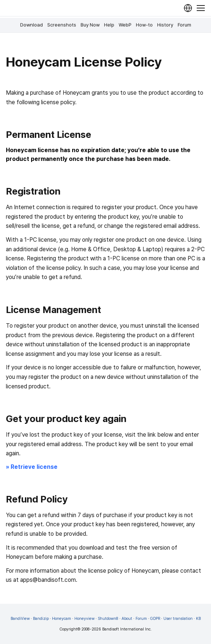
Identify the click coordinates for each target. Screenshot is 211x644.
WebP (125, 25)
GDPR (155, 619)
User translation (178, 619)
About (127, 619)
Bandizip (41, 619)
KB (198, 619)
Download (32, 25)
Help (109, 25)
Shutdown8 (108, 619)
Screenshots (62, 25)
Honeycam (62, 619)
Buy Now (90, 25)
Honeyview (84, 619)
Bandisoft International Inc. (127, 629)
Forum (184, 25)
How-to (144, 25)
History (165, 25)
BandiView (20, 619)
